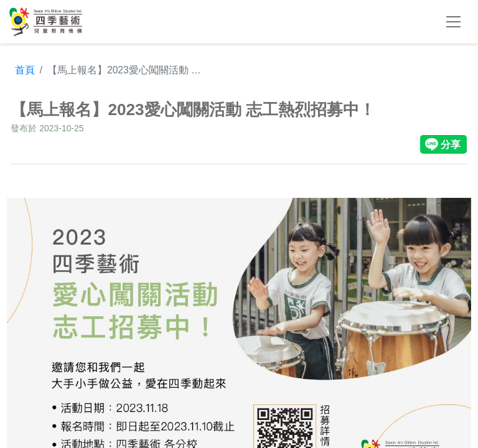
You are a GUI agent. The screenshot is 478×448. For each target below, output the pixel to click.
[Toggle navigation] (453, 22)
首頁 (25, 70)
